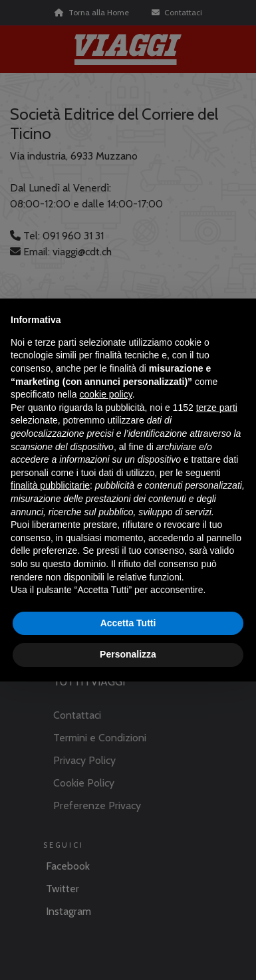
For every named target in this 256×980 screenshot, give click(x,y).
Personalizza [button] (128, 654)
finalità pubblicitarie (50, 485)
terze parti (217, 408)
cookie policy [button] (106, 394)
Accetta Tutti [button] (128, 623)
